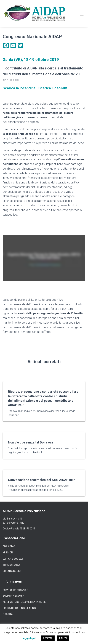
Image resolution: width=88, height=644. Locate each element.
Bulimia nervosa (13, 596)
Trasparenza (11, 565)
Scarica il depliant (53, 88)
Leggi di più (29, 638)
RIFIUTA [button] (63, 638)
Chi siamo (9, 546)
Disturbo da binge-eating (19, 608)
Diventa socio (12, 571)
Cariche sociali (13, 559)
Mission (8, 553)
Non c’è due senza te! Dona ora (30, 442)
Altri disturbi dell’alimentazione (24, 602)
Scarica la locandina (19, 88)
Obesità (8, 614)
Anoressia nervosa (15, 590)
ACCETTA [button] (48, 638)
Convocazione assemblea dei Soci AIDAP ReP (41, 480)
